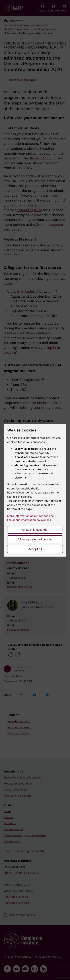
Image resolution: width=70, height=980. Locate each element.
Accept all (35, 549)
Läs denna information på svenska (29, 520)
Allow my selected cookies (35, 539)
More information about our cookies (30, 516)
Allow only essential (35, 530)
